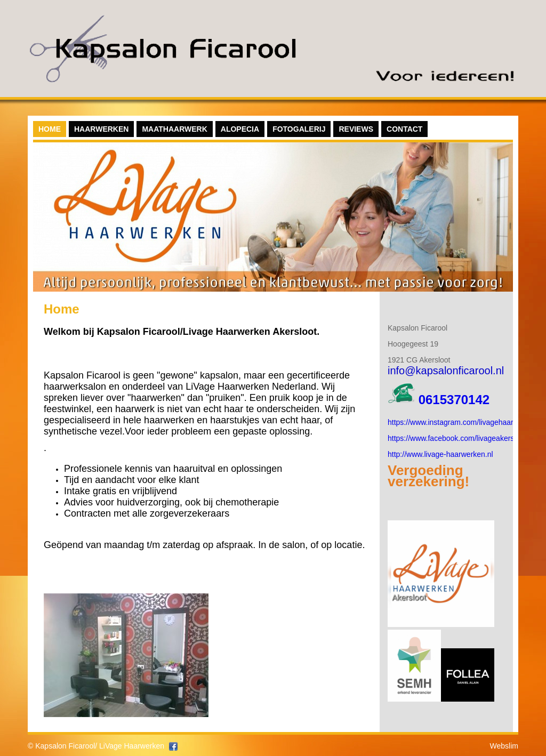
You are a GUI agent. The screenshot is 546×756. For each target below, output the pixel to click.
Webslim (504, 746)
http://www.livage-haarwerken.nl (440, 454)
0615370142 (454, 400)
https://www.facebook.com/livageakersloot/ (458, 438)
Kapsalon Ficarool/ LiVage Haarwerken (100, 746)
